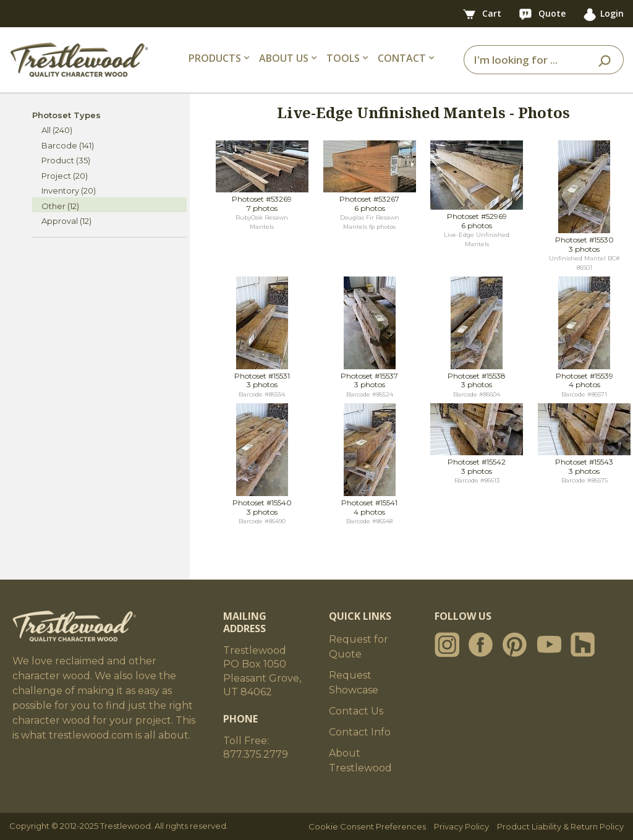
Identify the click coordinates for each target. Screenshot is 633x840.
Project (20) (65, 176)
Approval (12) (66, 221)
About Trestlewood (360, 761)
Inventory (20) (69, 191)
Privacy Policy (461, 826)
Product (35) (66, 160)
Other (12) (60, 206)
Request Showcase (354, 683)
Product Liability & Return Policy (560, 826)
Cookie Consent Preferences (367, 826)
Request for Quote (359, 647)
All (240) (57, 130)
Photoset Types (66, 115)
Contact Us (356, 711)
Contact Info (360, 732)
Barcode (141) (68, 145)
